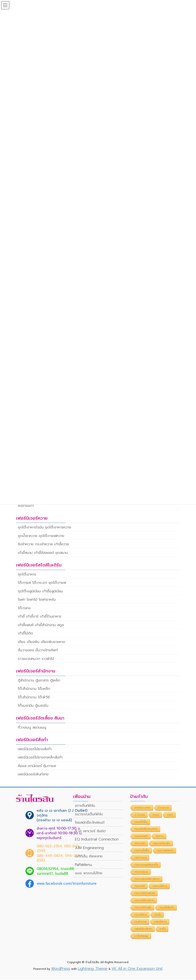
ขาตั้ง (163, 929)
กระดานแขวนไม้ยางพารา (147, 880)
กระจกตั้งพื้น (141, 823)
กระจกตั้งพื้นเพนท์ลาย (146, 830)
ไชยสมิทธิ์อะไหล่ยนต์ (90, 823)
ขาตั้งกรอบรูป (142, 937)
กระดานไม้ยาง (160, 887)
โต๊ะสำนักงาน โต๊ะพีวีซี (34, 698)
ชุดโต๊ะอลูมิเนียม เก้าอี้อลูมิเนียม (40, 592)
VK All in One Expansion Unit (137, 969)
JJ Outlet (140, 815)
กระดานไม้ (140, 887)
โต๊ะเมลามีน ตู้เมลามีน (33, 706)
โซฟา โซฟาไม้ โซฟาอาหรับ (37, 600)
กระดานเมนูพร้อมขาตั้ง (146, 865)
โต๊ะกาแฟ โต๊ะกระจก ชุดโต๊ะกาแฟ (42, 583)
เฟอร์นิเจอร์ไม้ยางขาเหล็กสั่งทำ (40, 758)
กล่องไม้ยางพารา (143, 929)
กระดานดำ (140, 844)
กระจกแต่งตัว (141, 837)
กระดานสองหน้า (165, 851)
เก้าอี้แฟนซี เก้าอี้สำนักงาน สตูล (41, 625)
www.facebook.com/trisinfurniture (67, 884)
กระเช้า (158, 915)
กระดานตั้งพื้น (142, 851)
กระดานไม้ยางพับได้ (145, 894)
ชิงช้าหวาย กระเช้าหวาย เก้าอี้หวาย (43, 545)
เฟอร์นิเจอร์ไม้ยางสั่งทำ (35, 749)
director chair (143, 808)
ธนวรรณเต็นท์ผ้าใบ (89, 815)
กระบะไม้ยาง (141, 915)
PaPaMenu (83, 865)
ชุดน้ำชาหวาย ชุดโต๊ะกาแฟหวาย (41, 536)
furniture (164, 808)
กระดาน (160, 837)
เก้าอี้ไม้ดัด (25, 634)
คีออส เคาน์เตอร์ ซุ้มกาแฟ (37, 766)
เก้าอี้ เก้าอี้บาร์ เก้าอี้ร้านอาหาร (40, 617)
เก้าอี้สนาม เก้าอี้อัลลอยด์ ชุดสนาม (43, 553)
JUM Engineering (89, 848)
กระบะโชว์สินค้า (167, 908)
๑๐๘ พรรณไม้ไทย (89, 874)
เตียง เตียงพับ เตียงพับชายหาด (42, 642)
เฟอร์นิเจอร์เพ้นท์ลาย (33, 775)
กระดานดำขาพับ (162, 844)
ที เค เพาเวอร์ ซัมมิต (90, 831)
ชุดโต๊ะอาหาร (27, 575)
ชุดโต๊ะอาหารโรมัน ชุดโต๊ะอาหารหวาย (44, 528)
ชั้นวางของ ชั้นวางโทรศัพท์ (38, 651)
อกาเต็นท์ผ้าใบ (85, 806)
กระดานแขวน (141, 872)
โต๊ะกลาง (24, 608)
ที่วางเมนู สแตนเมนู (32, 728)
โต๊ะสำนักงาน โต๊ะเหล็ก (34, 689)
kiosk (156, 815)
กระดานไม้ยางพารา (144, 901)
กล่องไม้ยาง (160, 922)
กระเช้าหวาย (141, 922)
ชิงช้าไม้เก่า (26, 506)
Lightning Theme (93, 969)
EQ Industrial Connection (97, 840)
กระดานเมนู (141, 858)
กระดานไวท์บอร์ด (143, 908)
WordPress (61, 969)
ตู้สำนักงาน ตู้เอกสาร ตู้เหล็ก (39, 681)
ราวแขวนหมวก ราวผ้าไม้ (36, 659)
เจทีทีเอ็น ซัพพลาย (89, 857)
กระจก (170, 815)
